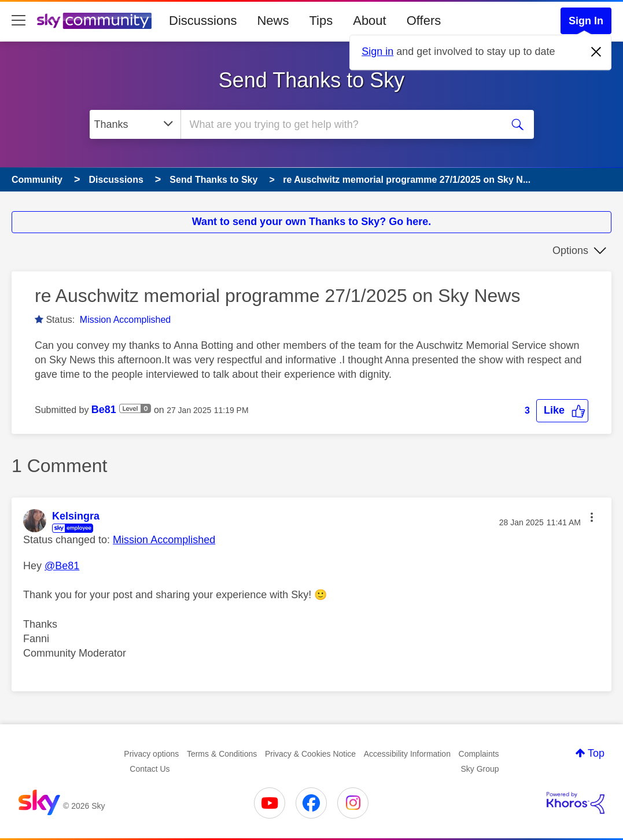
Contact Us (150, 769)
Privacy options (151, 754)
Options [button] (570, 250)
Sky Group (480, 769)
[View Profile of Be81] (104, 410)
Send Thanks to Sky (312, 80)
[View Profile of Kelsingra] (76, 516)
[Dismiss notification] (596, 52)
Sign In (586, 21)
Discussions (203, 21)
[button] (562, 410)
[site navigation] (19, 21)
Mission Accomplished (125, 320)
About (370, 21)
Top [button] (596, 753)
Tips (321, 21)
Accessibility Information (407, 754)
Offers (424, 21)
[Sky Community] (94, 21)
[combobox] (340, 124)
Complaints (479, 754)
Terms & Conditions (222, 754)
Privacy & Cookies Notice (310, 754)
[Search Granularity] (135, 124)
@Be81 (62, 566)
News (273, 21)
